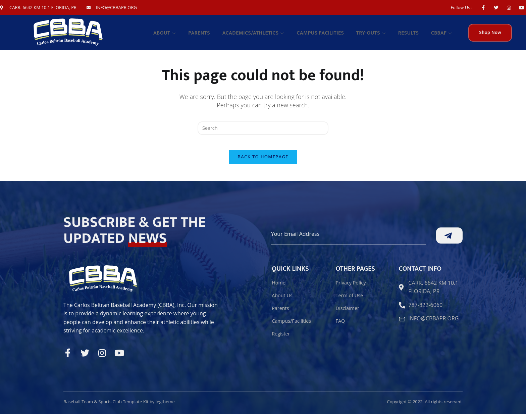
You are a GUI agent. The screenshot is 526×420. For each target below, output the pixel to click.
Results (412, 35)
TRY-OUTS (377, 35)
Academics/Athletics (263, 35)
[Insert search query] (263, 128)
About (179, 35)
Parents (211, 35)
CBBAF (443, 35)
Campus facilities (328, 35)
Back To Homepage (263, 163)
